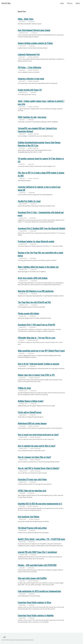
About (62, 3)
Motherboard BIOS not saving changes (32, 423)
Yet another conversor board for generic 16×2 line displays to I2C (41, 160)
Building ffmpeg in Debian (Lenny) (31, 401)
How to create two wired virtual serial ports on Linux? (38, 435)
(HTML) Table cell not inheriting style (32, 491)
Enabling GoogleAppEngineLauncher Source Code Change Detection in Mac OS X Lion (39, 144)
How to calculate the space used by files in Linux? (37, 446)
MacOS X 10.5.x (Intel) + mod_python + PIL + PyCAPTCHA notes (41, 539)
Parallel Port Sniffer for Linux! (29, 201)
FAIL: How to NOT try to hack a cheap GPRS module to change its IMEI (41, 174)
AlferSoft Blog (6, 3)
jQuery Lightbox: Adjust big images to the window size (38, 267)
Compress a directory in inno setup (31, 79)
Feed (4, 637)
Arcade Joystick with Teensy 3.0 (30, 90)
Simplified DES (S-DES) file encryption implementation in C (40, 504)
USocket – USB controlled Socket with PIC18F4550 (37, 565)
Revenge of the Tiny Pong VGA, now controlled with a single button (40, 254)
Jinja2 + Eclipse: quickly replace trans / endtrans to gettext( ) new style (41, 103)
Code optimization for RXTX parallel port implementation (39, 591)
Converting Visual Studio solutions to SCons (34, 602)
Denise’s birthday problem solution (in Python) (35, 43)
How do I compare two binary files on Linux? (34, 457)
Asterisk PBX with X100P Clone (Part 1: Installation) (37, 552)
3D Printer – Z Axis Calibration (29, 67)
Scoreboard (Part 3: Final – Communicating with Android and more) (41, 214)
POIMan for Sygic (24, 388)
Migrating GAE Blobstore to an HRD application (36, 291)
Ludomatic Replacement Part (29, 54)
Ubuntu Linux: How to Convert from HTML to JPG (36, 375)
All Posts (70, 3)
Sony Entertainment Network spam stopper (34, 30)
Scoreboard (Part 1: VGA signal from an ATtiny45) (36, 325)
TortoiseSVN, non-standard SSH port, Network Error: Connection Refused (37, 130)
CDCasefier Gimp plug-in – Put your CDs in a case (37, 338)
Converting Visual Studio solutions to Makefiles (36, 615)
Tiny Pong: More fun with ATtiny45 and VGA (34, 302)
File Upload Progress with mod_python (32, 528)
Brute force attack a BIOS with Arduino (33, 278)
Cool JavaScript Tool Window (29, 517)
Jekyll (22, 640)
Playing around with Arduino (28, 313)
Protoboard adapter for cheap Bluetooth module (36, 241)
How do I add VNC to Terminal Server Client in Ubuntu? (39, 468)
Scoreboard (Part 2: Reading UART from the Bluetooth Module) (41, 228)
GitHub (78, 3)
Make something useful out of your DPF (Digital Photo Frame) (41, 351)
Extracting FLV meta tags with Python (32, 479)
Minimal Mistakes (29, 640)
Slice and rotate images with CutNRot (32, 578)
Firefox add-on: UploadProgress (30, 412)
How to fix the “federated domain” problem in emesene (39, 364)
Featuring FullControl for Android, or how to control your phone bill (39, 188)
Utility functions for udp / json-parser (32, 117)
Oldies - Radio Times (26, 19)
